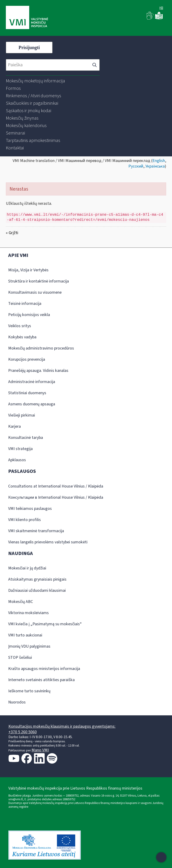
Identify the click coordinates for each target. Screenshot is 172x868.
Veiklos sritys (20, 326)
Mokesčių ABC (21, 602)
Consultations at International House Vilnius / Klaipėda (56, 486)
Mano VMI (40, 750)
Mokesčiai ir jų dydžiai (27, 568)
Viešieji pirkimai (22, 415)
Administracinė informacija (32, 382)
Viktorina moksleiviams (28, 613)
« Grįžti (12, 233)
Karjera (14, 426)
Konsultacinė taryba (26, 438)
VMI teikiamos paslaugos (30, 509)
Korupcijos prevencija (27, 359)
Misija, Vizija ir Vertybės (28, 270)
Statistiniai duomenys (27, 393)
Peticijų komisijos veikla (29, 315)
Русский (136, 166)
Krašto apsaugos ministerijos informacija (44, 669)
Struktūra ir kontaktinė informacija (39, 281)
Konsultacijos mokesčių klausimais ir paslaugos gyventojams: (62, 726)
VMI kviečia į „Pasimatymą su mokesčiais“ (45, 624)
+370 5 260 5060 (23, 732)
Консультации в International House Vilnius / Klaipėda (56, 497)
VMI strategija (20, 449)
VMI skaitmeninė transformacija (36, 531)
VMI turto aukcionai (25, 635)
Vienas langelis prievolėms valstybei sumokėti (48, 542)
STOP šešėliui (20, 658)
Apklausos (17, 460)
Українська (155, 166)
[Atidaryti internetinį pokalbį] (161, 857)
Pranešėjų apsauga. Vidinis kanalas (38, 371)
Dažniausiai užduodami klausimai (37, 590)
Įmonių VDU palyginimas (29, 646)
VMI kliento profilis (25, 520)
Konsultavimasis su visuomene (35, 292)
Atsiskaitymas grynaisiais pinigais (37, 579)
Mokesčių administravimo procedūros (41, 348)
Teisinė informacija (25, 304)
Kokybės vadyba (22, 337)
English (159, 161)
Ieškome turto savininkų (29, 691)
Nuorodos (17, 702)
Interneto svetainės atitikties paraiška (41, 680)
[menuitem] (35, 81)
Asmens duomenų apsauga (32, 404)
